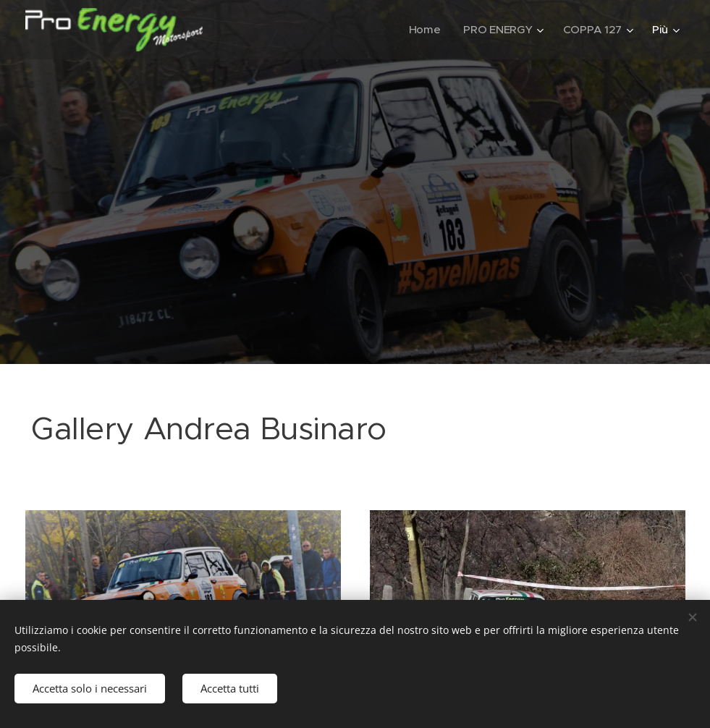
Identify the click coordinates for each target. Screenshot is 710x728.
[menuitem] (424, 30)
